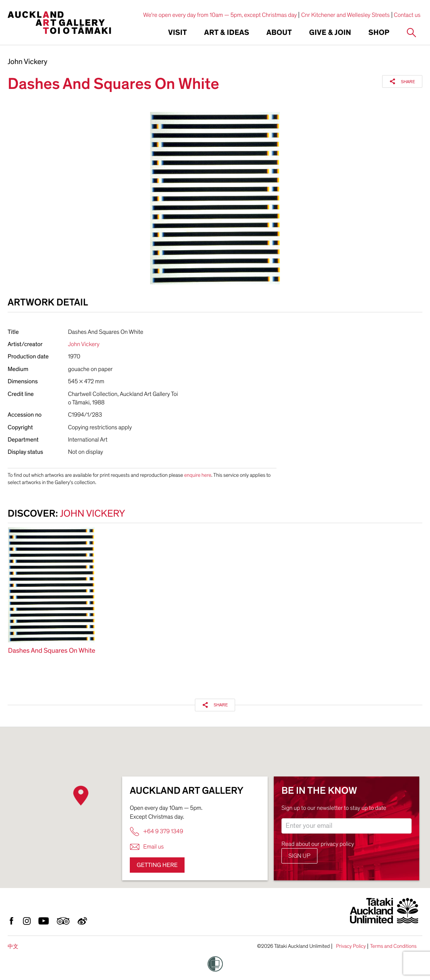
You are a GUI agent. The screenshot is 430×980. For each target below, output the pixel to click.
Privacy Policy (351, 946)
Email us (147, 847)
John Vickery (27, 62)
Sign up (299, 856)
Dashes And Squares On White (52, 651)
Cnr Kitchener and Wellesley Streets (345, 15)
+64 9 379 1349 (156, 831)
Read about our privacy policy (318, 844)
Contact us (407, 15)
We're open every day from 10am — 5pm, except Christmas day (220, 15)
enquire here (198, 475)
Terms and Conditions (393, 946)
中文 (13, 946)
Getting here (157, 865)
